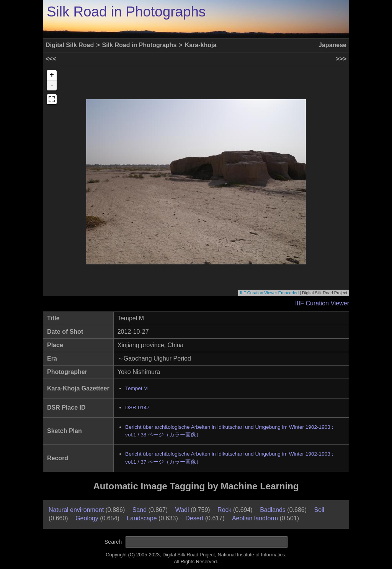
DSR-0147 (137, 407)
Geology (87, 518)
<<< (51, 59)
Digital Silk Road (70, 45)
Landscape (142, 518)
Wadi (182, 510)
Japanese (332, 45)
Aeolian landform (255, 518)
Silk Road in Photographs (126, 12)
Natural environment (76, 510)
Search (113, 542)
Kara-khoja (201, 45)
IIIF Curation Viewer (322, 303)
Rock (224, 510)
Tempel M (136, 388)
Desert (194, 518)
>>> (341, 59)
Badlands (273, 510)
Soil (319, 510)
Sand (140, 510)
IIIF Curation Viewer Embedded (269, 293)
